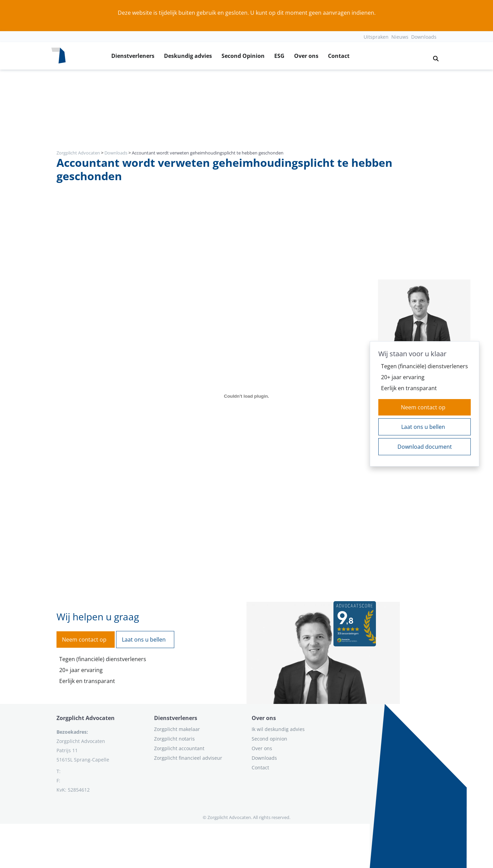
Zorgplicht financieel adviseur (188, 758)
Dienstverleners (133, 56)
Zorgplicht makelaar (177, 729)
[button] (433, 56)
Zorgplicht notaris (174, 739)
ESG (279, 56)
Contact (339, 56)
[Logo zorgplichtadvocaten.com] (59, 56)
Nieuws (400, 37)
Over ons (306, 56)
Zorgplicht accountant (179, 748)
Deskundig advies (188, 56)
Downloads (424, 37)
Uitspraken (376, 37)
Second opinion (269, 739)
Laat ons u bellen (423, 427)
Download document (425, 447)
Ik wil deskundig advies (278, 729)
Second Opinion (243, 56)
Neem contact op (423, 407)
